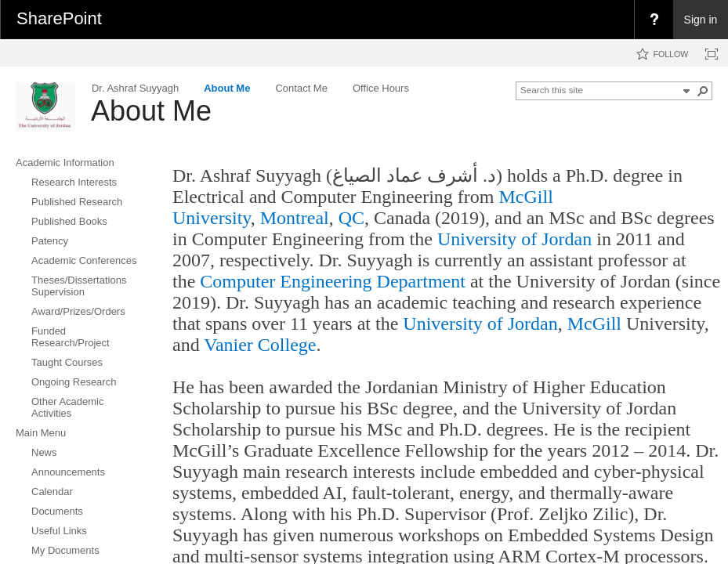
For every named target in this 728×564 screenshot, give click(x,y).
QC (349, 218)
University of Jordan (514, 239)
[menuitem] (654, 20)
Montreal (295, 218)
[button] (703, 91)
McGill (594, 324)
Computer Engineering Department (333, 281)
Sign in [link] (701, 20)
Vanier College (260, 345)
